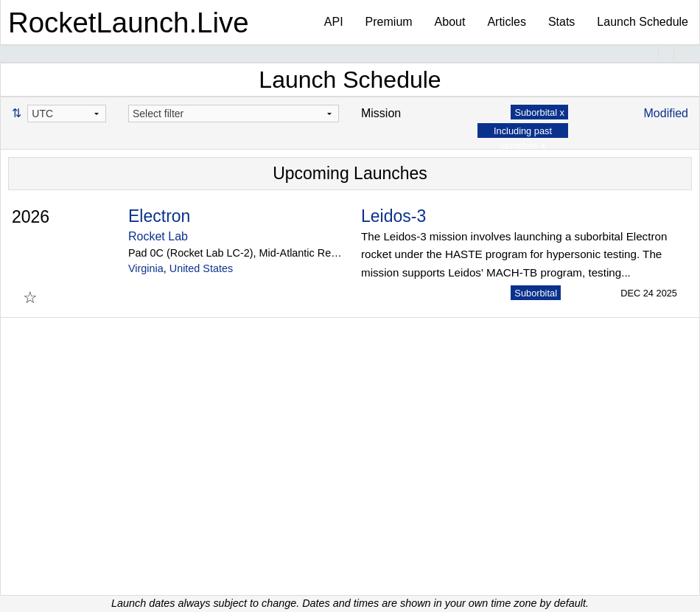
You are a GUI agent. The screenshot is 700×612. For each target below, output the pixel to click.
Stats (561, 22)
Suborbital (536, 293)
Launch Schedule (643, 22)
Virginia (146, 268)
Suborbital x (539, 112)
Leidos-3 (393, 216)
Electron (159, 216)
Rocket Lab (158, 236)
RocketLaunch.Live (129, 22)
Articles (506, 22)
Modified (666, 113)
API (334, 22)
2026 (31, 217)
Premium (389, 22)
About (450, 22)
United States (201, 268)
